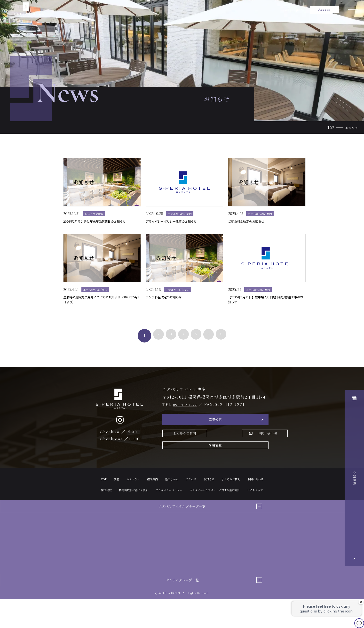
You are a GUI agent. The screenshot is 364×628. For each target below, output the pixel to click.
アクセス (205, 497)
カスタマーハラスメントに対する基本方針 (169, 519)
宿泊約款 (153, 508)
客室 (118, 497)
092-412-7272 (188, 415)
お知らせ (226, 497)
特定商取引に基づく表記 (186, 508)
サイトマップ (218, 519)
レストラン (137, 497)
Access (324, 9)
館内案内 (160, 497)
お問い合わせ (247, 448)
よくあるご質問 (188, 448)
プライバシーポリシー (229, 508)
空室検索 (215, 431)
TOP (331, 127)
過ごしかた (182, 497)
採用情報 (215, 462)
